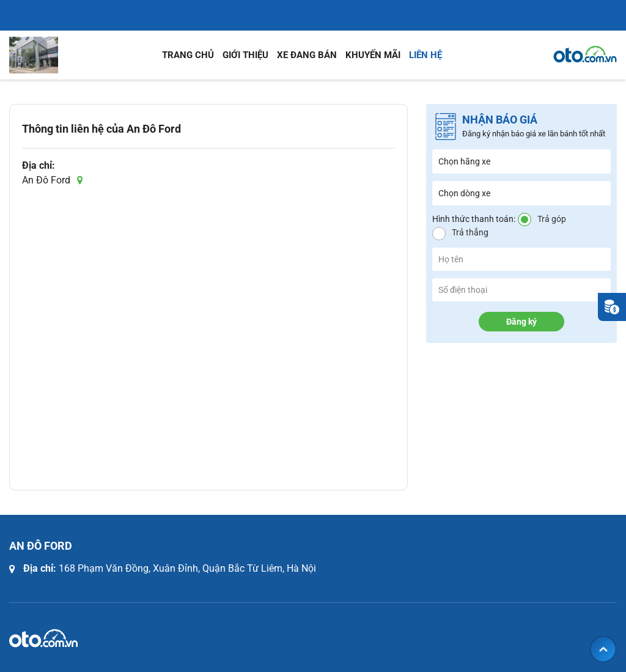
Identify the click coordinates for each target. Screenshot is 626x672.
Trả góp (552, 219)
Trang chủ (188, 55)
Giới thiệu (245, 55)
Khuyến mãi (373, 55)
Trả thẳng (470, 232)
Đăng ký (521, 322)
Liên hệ (425, 55)
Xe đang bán (307, 55)
